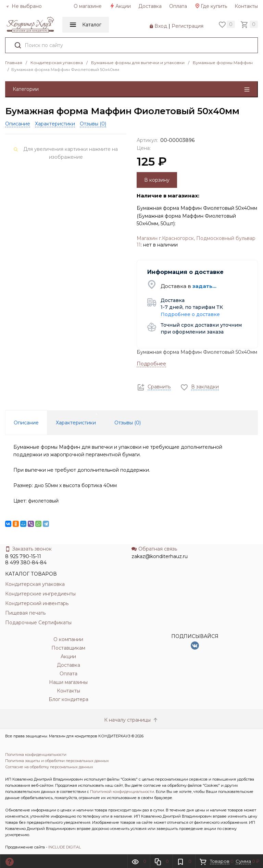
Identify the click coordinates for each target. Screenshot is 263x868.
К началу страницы (131, 720)
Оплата (178, 6)
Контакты (246, 6)
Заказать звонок (28, 549)
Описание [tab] (26, 423)
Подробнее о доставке (190, 314)
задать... (204, 286)
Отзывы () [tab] (128, 423)
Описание (18, 124)
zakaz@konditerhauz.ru (160, 556)
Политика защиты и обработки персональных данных (57, 761)
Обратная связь (154, 549)
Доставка (150, 6)
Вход (161, 26)
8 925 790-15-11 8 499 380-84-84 (26, 559)
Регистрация (187, 26)
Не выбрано (24, 6)
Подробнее (151, 364)
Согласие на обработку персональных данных (49, 767)
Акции (120, 6)
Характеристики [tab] (76, 423)
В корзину (157, 180)
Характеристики (55, 124)
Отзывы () (93, 124)
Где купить (211, 6)
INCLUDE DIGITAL (65, 847)
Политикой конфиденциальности (122, 792)
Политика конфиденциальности (36, 755)
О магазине (88, 6)
